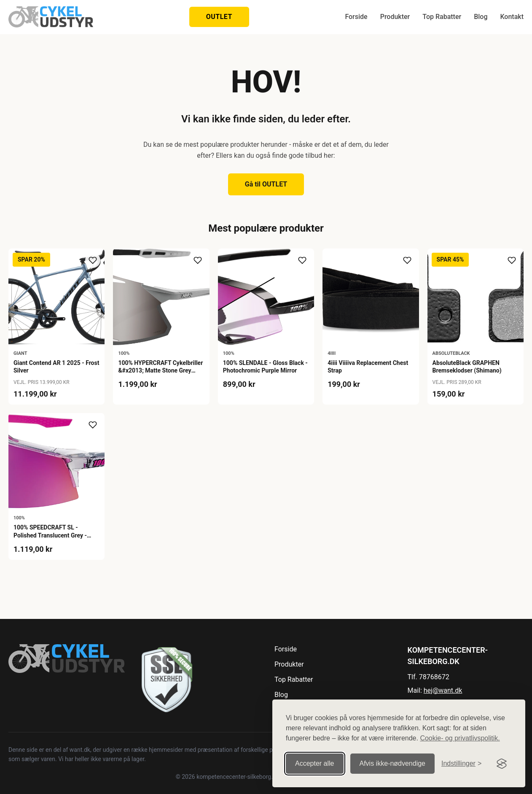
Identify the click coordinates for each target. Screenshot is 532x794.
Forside (356, 17)
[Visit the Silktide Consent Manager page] (502, 764)
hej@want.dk (443, 690)
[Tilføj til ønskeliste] (93, 260)
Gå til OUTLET (266, 184)
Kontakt (512, 17)
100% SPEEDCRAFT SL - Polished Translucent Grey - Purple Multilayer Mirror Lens (52, 535)
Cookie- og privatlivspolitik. (460, 738)
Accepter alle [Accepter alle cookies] (315, 763)
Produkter (395, 17)
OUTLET (219, 17)
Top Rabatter (442, 17)
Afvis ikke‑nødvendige (393, 763)
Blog (481, 17)
